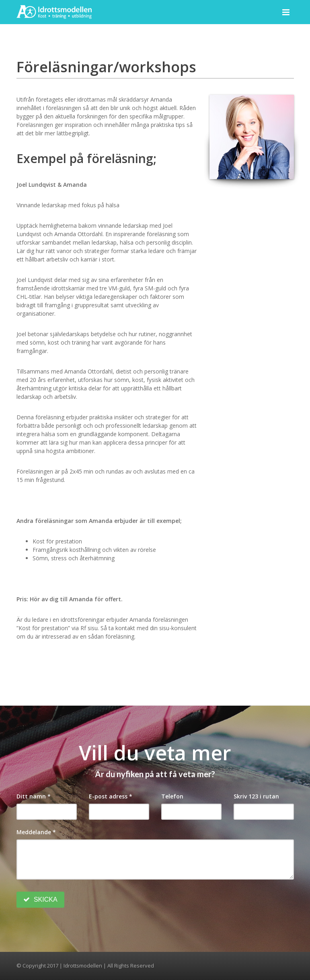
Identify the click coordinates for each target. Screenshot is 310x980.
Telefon (172, 796)
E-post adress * (111, 796)
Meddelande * (36, 832)
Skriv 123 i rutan (256, 796)
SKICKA (40, 899)
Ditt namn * (34, 796)
